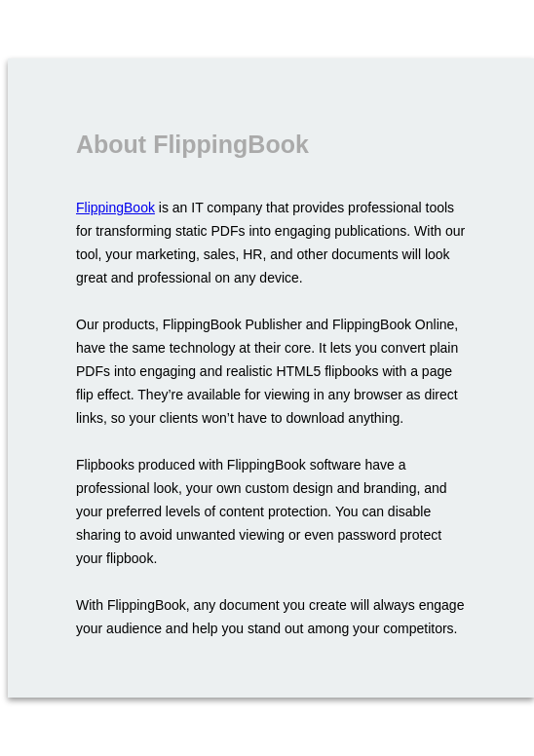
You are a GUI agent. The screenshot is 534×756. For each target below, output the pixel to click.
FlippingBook (115, 208)
